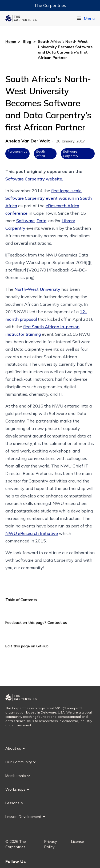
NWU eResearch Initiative (32, 533)
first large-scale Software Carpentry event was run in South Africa (49, 198)
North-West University (37, 289)
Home (11, 41)
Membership (16, 776)
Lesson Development (23, 817)
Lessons (12, 803)
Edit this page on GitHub (27, 646)
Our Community (19, 762)
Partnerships (17, 151)
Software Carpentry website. (34, 179)
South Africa (41, 154)
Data (41, 221)
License (78, 841)
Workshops (15, 789)
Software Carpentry (71, 154)
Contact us (57, 622)
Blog (27, 41)
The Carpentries (50, 5)
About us (13, 748)
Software (25, 221)
